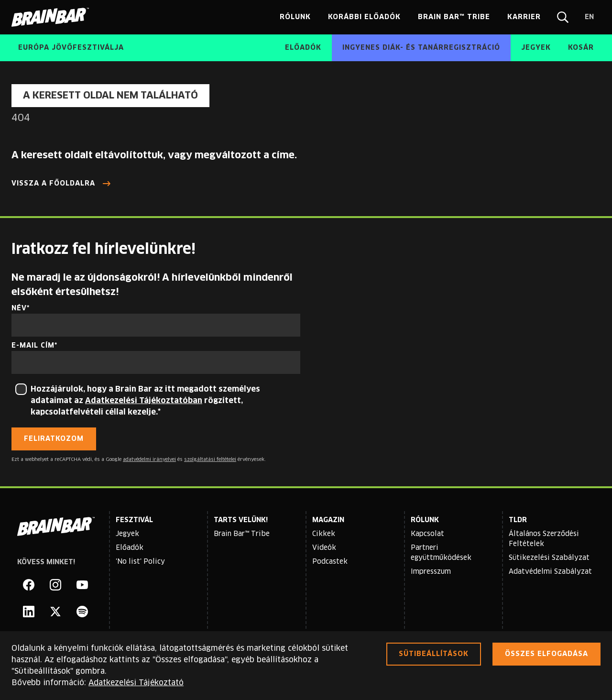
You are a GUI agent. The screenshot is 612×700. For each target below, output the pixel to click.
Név (19, 308)
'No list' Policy (140, 562)
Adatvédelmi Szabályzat (550, 572)
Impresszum (431, 572)
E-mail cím (33, 346)
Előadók (130, 548)
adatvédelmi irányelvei (149, 459)
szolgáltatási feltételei (210, 459)
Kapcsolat (427, 534)
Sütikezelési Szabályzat (549, 558)
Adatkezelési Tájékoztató (136, 683)
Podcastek (330, 562)
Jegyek (127, 534)
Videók (324, 548)
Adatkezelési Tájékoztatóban (144, 401)
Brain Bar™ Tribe (242, 534)
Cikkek (324, 534)
